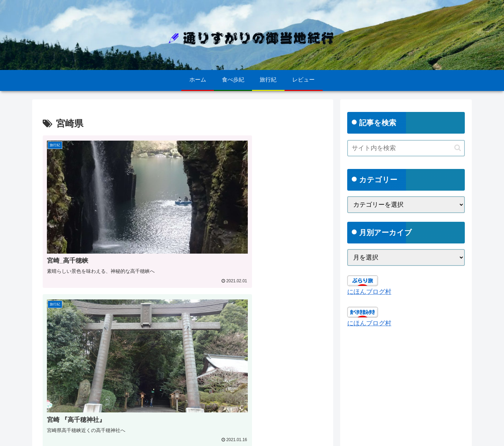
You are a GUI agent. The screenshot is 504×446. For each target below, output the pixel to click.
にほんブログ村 (369, 292)
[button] (458, 148)
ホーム (46, 436)
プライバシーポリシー (85, 436)
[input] (406, 148)
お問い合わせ (132, 436)
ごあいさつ (166, 436)
